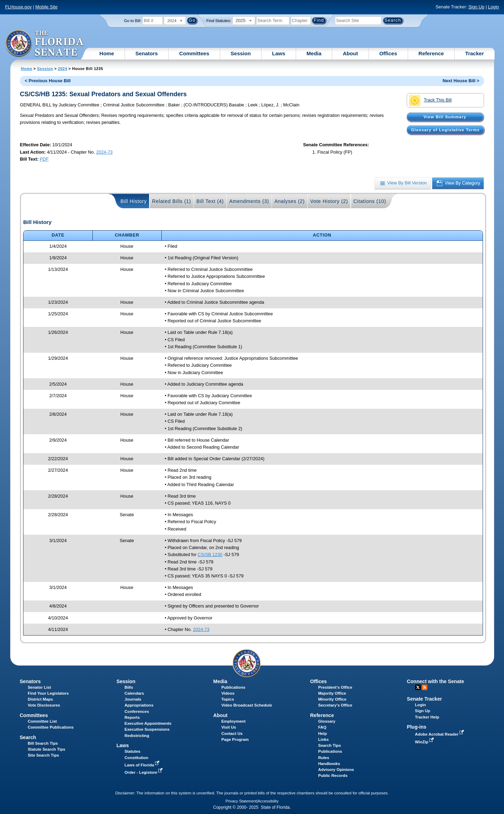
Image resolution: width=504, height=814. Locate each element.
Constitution (136, 758)
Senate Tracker (425, 699)
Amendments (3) (249, 201)
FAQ (322, 727)
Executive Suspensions (147, 729)
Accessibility (268, 801)
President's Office (335, 687)
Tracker (474, 53)
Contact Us (232, 734)
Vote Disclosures (44, 705)
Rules (324, 758)
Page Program (235, 739)
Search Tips (330, 745)
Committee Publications (51, 727)
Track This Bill (430, 100)
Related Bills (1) (172, 201)
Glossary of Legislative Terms (445, 130)
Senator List (39, 687)
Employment (233, 721)
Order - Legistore (144, 772)
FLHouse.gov (18, 7)
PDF (44, 159)
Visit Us (229, 727)
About (350, 53)
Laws (279, 53)
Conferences (137, 711)
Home (107, 53)
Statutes (132, 751)
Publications (233, 687)
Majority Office (332, 693)
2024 (63, 69)
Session (241, 53)
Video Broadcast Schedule (247, 705)
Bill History (134, 201)
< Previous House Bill (48, 81)
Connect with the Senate (436, 681)
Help (323, 734)
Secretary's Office (335, 705)
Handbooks (329, 764)
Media (314, 53)
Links (323, 739)
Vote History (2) (329, 201)
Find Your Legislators (48, 693)
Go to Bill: (133, 21)
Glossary (327, 721)
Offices (388, 53)
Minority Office (332, 699)
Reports (132, 717)
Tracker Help (427, 717)
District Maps (40, 699)
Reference (431, 53)
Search (28, 737)
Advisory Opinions (336, 770)
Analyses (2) (290, 201)
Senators (147, 53)
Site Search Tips (43, 755)
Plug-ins (417, 727)
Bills (129, 687)
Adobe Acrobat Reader (440, 734)
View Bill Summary (445, 117)
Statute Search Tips (46, 749)
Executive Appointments (148, 723)
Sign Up (476, 7)
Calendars (134, 693)
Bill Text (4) (210, 201)
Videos (228, 693)
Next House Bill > (461, 81)
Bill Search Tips (43, 743)
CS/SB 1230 (210, 555)
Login (493, 7)
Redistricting (137, 736)
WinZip (425, 742)
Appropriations (139, 705)
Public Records (333, 776)
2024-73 (104, 152)
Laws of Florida (143, 765)
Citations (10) (370, 201)
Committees (194, 53)
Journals (133, 699)
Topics (227, 699)
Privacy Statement (241, 801)
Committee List (42, 721)
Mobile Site (46, 7)
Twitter (418, 687)
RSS (425, 687)
